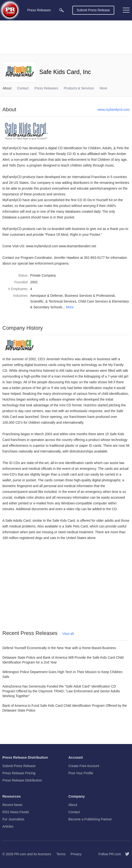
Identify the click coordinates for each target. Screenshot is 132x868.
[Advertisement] (66, 37)
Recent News (12, 805)
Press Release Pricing (19, 773)
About (7, 88)
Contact (23, 88)
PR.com (20, 854)
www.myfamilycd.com (114, 110)
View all (68, 634)
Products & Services (79, 88)
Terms (61, 854)
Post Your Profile (81, 773)
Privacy (76, 854)
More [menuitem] (103, 88)
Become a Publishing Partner (90, 819)
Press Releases (46, 88)
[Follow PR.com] (125, 854)
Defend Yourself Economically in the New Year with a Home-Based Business (59, 648)
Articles (8, 826)
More (70, 307)
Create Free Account (84, 766)
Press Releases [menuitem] (39, 10)
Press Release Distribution (22, 780)
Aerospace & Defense (46, 296)
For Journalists (13, 819)
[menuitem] (62, 10)
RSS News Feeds (16, 812)
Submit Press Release (93, 10)
